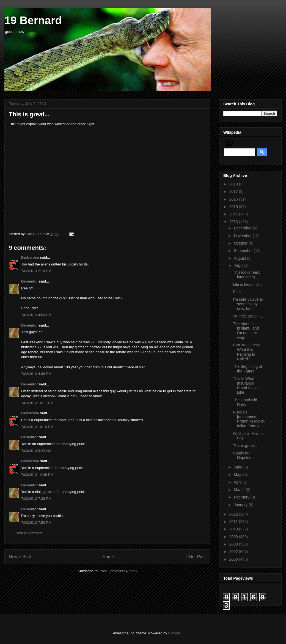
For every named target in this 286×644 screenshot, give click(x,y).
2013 (234, 222)
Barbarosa (30, 257)
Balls (237, 292)
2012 (234, 514)
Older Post (196, 557)
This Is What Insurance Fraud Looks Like (246, 385)
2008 (234, 544)
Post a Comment (29, 533)
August (240, 258)
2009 (234, 537)
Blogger (174, 633)
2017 (234, 191)
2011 (234, 522)
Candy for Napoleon (243, 455)
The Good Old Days (245, 402)
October (241, 243)
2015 (234, 207)
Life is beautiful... (247, 284)
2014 (234, 214)
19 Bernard (33, 20)
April (238, 482)
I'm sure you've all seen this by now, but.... (248, 304)
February (242, 497)
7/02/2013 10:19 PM (37, 427)
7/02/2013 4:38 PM (36, 374)
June (238, 467)
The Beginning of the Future (248, 369)
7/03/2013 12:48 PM (37, 475)
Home (108, 557)
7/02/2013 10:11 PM (37, 403)
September (244, 251)
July (238, 266)
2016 (234, 199)
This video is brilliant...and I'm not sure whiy (246, 331)
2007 (234, 552)
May (238, 475)
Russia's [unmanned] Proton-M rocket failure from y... (249, 419)
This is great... (245, 446)
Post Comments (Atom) (118, 571)
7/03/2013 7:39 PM (36, 499)
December (243, 228)
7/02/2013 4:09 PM (36, 315)
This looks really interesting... (247, 275)
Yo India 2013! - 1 (248, 316)
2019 (234, 184)
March (240, 490)
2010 (234, 529)
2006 (234, 559)
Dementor (30, 281)
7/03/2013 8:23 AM (36, 451)
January (241, 505)
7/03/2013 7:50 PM (36, 523)
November (243, 236)
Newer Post (20, 557)
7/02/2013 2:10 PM (36, 271)
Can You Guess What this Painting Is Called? (246, 352)
